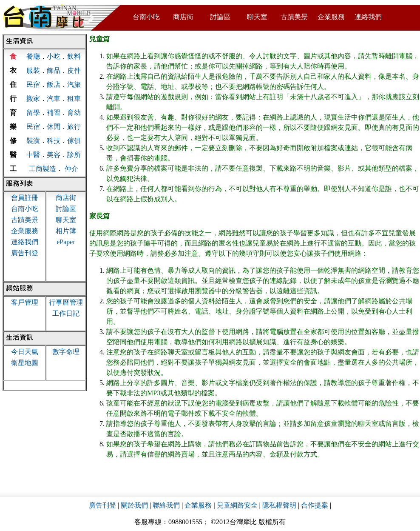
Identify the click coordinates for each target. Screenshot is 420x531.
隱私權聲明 (279, 505)
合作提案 (315, 505)
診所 (74, 155)
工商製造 (43, 169)
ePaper (66, 242)
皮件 (74, 70)
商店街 (183, 17)
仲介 (71, 169)
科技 (54, 141)
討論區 (220, 17)
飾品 (54, 70)
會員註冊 (25, 198)
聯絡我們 (166, 505)
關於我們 (134, 505)
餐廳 (33, 56)
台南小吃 (146, 17)
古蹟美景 (294, 17)
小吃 (54, 56)
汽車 (54, 98)
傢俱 (74, 141)
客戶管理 (25, 302)
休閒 (54, 127)
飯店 (54, 84)
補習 (54, 113)
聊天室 (257, 17)
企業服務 (331, 17)
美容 (54, 155)
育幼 (74, 113)
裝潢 (33, 141)
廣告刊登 (25, 253)
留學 (33, 113)
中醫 (33, 155)
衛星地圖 (25, 363)
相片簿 (66, 231)
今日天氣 (25, 352)
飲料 (74, 56)
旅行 (74, 127)
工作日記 (66, 313)
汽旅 (74, 84)
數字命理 (66, 352)
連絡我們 (368, 17)
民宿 (33, 84)
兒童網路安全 (237, 505)
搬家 (33, 98)
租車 (74, 98)
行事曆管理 (66, 302)
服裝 (33, 70)
